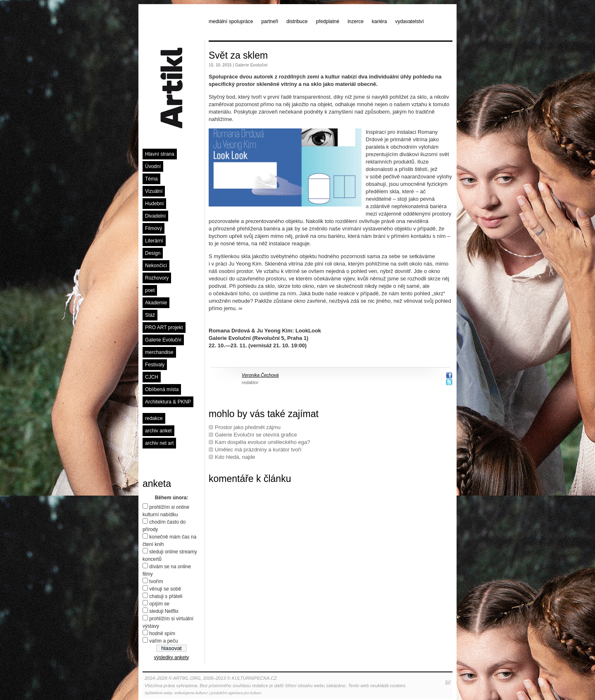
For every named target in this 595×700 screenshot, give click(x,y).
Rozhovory (157, 278)
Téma (151, 179)
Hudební (154, 204)
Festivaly (155, 365)
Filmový (154, 228)
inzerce (356, 21)
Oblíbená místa (162, 389)
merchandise (159, 352)
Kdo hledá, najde (235, 457)
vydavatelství (410, 21)
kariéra (380, 21)
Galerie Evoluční (163, 340)
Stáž (150, 315)
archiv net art (159, 443)
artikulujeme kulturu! (191, 693)
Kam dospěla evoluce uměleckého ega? (263, 442)
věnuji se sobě (165, 589)
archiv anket (158, 431)
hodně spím (162, 634)
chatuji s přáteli (166, 596)
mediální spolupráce (231, 21)
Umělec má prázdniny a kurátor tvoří (258, 450)
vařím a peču (163, 641)
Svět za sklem (238, 55)
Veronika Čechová (260, 375)
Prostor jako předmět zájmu (248, 427)
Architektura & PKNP (168, 402)
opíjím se (159, 604)
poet (150, 290)
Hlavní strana (160, 154)
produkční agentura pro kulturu (236, 693)
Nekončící (156, 266)
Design (153, 253)
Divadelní (155, 216)
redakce (154, 418)
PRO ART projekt (164, 327)
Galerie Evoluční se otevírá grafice (256, 435)
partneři (270, 21)
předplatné (327, 21)
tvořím (156, 581)
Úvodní (153, 166)
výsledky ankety (172, 657)
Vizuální (154, 191)
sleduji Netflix (164, 611)
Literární (154, 241)
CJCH (152, 377)
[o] (448, 682)
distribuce (297, 21)
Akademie (156, 303)
